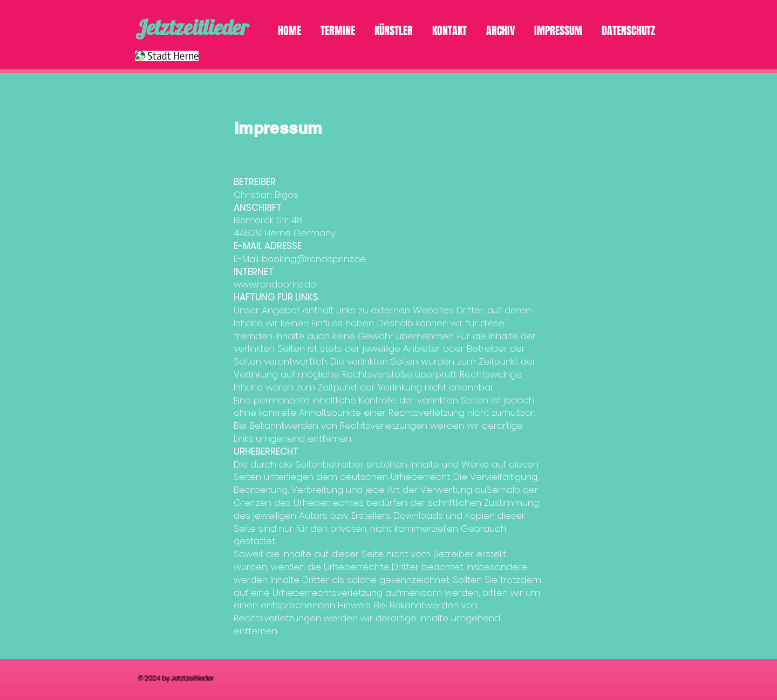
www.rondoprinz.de (275, 284)
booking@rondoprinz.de (314, 259)
